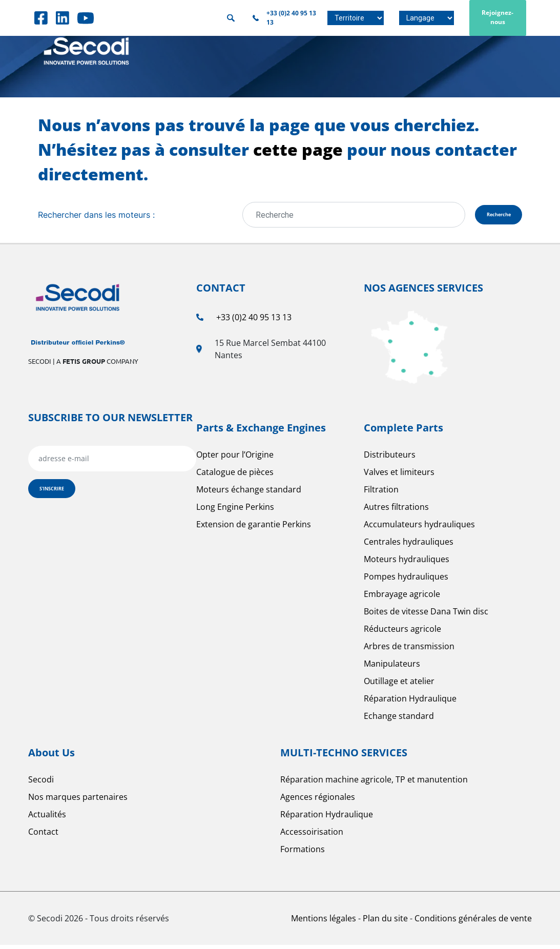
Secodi (41, 783)
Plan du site (386, 922)
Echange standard (399, 720)
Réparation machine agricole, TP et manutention (374, 783)
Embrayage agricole (402, 598)
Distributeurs (390, 459)
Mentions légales (325, 922)
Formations (303, 853)
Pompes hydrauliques (406, 581)
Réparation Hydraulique (410, 703)
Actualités (47, 818)
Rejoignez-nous (497, 17)
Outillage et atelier (399, 685)
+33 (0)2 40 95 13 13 (254, 321)
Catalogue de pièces (235, 476)
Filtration (381, 493)
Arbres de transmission (409, 650)
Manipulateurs (392, 668)
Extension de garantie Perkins (254, 528)
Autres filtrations (396, 511)
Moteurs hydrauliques (407, 563)
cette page (298, 149)
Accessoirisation (312, 836)
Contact (43, 836)
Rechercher (231, 18)
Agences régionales (318, 801)
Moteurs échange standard (249, 493)
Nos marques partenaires (78, 801)
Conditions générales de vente (473, 922)
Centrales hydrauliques (409, 546)
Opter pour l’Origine (235, 459)
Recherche (479, 217)
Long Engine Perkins (235, 511)
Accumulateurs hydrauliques (419, 528)
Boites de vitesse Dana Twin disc (426, 615)
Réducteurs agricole (402, 633)
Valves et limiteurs (399, 476)
